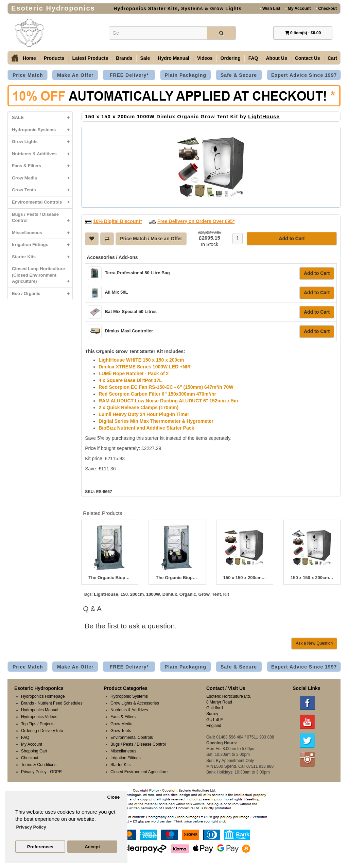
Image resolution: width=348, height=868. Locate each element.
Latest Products (90, 58)
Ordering (231, 58)
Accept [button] (92, 847)
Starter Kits (42, 257)
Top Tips (29, 724)
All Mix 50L (116, 292)
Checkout (326, 8)
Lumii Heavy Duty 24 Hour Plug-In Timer (144, 414)
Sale (145, 58)
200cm (137, 594)
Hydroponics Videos (39, 717)
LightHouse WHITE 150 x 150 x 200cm (141, 360)
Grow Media (42, 178)
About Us (276, 58)
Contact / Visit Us (226, 688)
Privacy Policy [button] (31, 827)
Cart (332, 58)
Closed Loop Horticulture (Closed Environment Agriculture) (42, 277)
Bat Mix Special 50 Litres (130, 311)
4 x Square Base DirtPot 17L (130, 380)
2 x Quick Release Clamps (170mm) (138, 407)
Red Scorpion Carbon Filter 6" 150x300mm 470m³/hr (157, 394)
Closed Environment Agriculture (139, 772)
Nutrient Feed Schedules (60, 703)
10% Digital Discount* (118, 221)
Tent (216, 594)
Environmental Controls (42, 202)
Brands (124, 58)
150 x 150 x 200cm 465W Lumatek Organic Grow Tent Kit (312, 578)
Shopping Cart (34, 751)
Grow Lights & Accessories (135, 703)
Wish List (270, 8)
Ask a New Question (314, 643)
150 (124, 594)
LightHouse (264, 116)
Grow (204, 594)
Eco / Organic (42, 294)
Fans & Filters (42, 166)
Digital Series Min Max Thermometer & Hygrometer (156, 421)
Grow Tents (42, 190)
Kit (226, 594)
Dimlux (170, 594)
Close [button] (113, 797)
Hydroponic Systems (42, 130)
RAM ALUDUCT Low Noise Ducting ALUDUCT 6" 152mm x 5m (168, 401)
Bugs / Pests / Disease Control (42, 219)
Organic (188, 594)
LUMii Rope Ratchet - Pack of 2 (134, 374)
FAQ (253, 58)
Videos (205, 58)
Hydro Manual (173, 58)
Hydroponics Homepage (43, 696)
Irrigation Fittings (42, 245)
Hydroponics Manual (40, 710)
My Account (298, 8)
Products (54, 58)
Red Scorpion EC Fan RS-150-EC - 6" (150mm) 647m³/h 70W (166, 387)
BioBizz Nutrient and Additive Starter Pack (146, 428)
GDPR (56, 772)
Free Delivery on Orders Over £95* (196, 221)
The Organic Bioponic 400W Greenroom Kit (110, 578)
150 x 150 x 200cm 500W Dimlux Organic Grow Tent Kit (245, 578)
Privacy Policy (34, 772)
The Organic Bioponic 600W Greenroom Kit (177, 578)
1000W (153, 594)
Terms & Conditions (39, 765)
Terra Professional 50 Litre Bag (137, 273)
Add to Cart (317, 273)
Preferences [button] (40, 847)
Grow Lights (42, 142)
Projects (47, 724)
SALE (42, 118)
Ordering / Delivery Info (42, 731)
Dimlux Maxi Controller (129, 331)
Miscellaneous (42, 233)
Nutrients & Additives (42, 154)
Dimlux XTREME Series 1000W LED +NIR (145, 367)
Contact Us (308, 58)
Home (29, 58)
